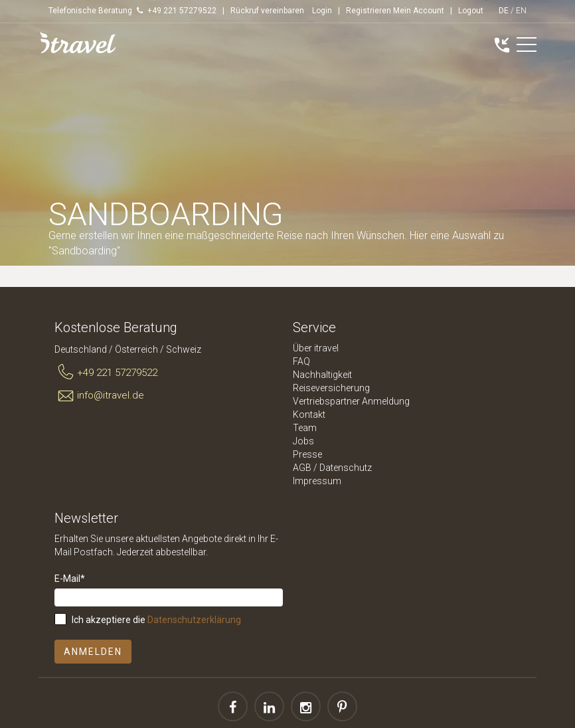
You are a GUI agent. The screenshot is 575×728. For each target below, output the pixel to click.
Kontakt (309, 414)
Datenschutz (346, 468)
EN (521, 11)
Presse (307, 454)
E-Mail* (70, 579)
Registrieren (369, 11)
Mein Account (419, 11)
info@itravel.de (99, 396)
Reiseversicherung (331, 388)
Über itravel (316, 348)
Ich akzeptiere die (156, 620)
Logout (471, 11)
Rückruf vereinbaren (267, 11)
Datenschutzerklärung (194, 620)
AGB (302, 468)
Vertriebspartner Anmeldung (351, 401)
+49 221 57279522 (106, 373)
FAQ (301, 361)
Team (305, 428)
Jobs (303, 441)
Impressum (317, 481)
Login (322, 11)
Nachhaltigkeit (322, 375)
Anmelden (93, 652)
